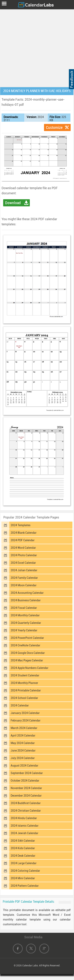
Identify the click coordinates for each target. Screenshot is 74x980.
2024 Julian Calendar (24, 570)
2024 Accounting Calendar (27, 593)
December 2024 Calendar (26, 796)
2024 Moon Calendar (24, 585)
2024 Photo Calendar (24, 555)
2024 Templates (21, 525)
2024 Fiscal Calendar (24, 608)
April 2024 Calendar (23, 735)
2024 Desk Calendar (23, 856)
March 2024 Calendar (24, 728)
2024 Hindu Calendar (24, 818)
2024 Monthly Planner (24, 683)
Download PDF (13, 203)
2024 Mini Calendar (23, 878)
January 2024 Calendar (25, 713)
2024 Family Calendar (24, 578)
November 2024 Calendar (26, 788)
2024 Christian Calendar (26, 811)
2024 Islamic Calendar (25, 826)
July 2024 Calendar (23, 758)
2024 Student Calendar (25, 675)
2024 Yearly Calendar (24, 630)
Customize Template (54, 128)
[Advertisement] (37, 47)
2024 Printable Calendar (26, 690)
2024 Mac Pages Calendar (27, 660)
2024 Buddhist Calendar (26, 803)
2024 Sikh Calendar (23, 841)
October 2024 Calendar (25, 781)
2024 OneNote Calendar (25, 645)
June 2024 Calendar (23, 751)
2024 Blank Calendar (24, 533)
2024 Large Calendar (24, 863)
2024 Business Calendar (26, 600)
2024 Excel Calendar (23, 563)
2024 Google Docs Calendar (28, 653)
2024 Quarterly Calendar (26, 623)
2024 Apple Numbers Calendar (30, 668)
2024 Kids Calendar (23, 848)
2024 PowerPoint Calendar (27, 638)
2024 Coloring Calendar (25, 871)
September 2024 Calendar (27, 773)
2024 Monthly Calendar (25, 615)
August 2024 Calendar (24, 766)
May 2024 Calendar (23, 743)
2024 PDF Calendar (23, 540)
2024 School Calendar (24, 698)
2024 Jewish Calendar (24, 833)
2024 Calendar (20, 705)
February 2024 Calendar (26, 720)
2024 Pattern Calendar (25, 886)
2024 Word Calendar (23, 548)
